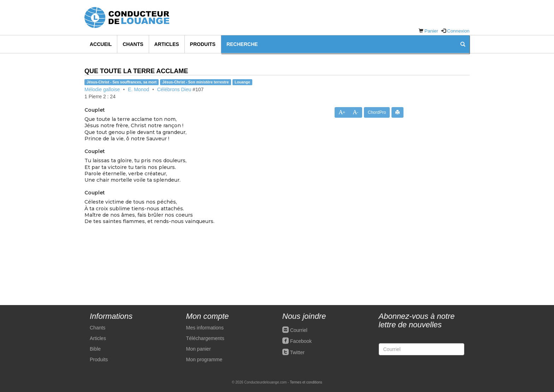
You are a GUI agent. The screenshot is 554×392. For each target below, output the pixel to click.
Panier (431, 31)
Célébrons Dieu (174, 89)
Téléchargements (205, 338)
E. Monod (138, 89)
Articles (167, 44)
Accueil (101, 44)
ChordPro (377, 112)
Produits (203, 44)
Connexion (458, 31)
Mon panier (199, 349)
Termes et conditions (306, 382)
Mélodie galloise (102, 89)
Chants (133, 44)
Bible (95, 349)
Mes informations (205, 328)
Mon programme (204, 359)
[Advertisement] (442, 185)
